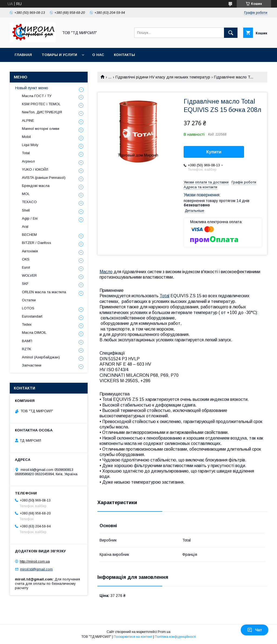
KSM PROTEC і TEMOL (41, 104)
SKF (25, 284)
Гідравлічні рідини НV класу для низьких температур (163, 77)
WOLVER (29, 275)
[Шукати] (231, 33)
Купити (214, 152)
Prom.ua (164, 632)
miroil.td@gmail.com (36, 569)
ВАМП (27, 341)
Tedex (27, 324)
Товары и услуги (59, 55)
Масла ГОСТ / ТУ (37, 96)
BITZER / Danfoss (37, 243)
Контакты (124, 55)
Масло (106, 272)
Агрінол (28, 161)
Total (164, 296)
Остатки (29, 300)
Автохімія (30, 251)
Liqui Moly (30, 145)
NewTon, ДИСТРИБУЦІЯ (42, 112)
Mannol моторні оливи (41, 129)
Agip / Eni (30, 218)
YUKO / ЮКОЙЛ (35, 169)
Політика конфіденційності (175, 637)
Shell (26, 210)
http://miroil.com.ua (35, 561)
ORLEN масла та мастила (44, 292)
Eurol (26, 267)
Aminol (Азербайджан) (41, 357)
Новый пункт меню (32, 88)
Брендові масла (36, 186)
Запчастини (32, 365)
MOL (26, 194)
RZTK (27, 349)
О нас (98, 55)
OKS (26, 259)
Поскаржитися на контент (133, 637)
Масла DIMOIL (34, 333)
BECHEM (29, 235)
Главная (23, 55)
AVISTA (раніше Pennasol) (44, 178)
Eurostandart (32, 316)
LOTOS (28, 308)
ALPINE (28, 120)
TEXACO (29, 202)
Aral (25, 227)
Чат (255, 630)
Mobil (26, 137)
